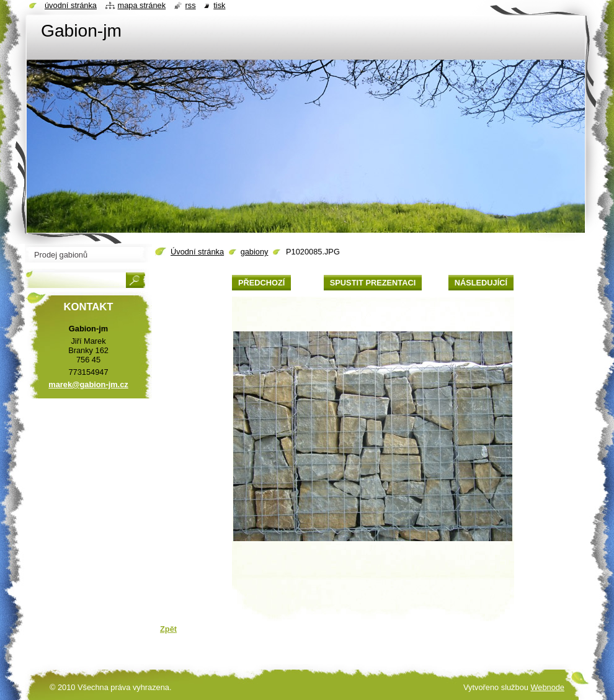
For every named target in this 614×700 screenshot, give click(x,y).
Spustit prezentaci (373, 283)
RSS (191, 5)
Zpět (168, 629)
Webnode (547, 687)
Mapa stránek (142, 5)
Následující (481, 283)
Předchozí (261, 283)
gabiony (255, 252)
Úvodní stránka (197, 252)
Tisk (219, 5)
